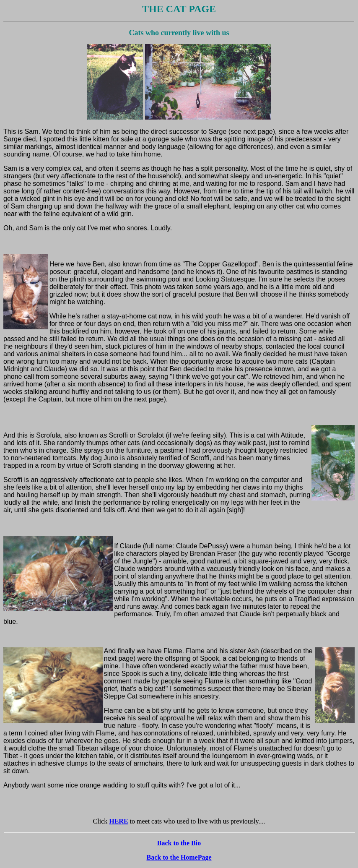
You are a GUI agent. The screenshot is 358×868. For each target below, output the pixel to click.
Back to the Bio (179, 843)
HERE (118, 821)
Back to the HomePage (179, 857)
